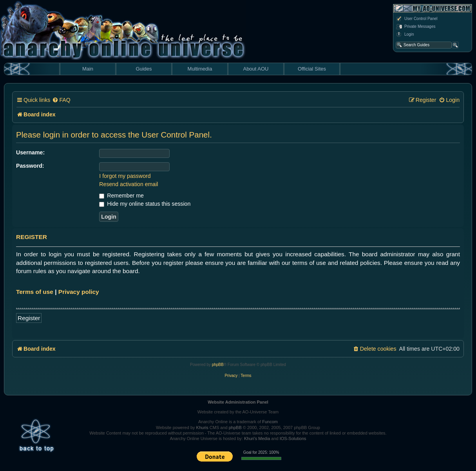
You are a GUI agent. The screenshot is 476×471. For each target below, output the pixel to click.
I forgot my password (125, 176)
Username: (30, 152)
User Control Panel (416, 19)
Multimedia (200, 69)
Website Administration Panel (238, 402)
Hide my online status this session (145, 204)
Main (88, 69)
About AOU (256, 69)
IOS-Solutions (293, 438)
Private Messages (415, 27)
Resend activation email (129, 184)
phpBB (218, 365)
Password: (30, 166)
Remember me (121, 196)
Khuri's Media (257, 438)
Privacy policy (79, 292)
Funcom (270, 422)
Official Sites (312, 69)
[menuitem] (61, 100)
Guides (144, 69)
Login (405, 34)
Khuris (202, 428)
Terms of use (35, 292)
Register (29, 318)
